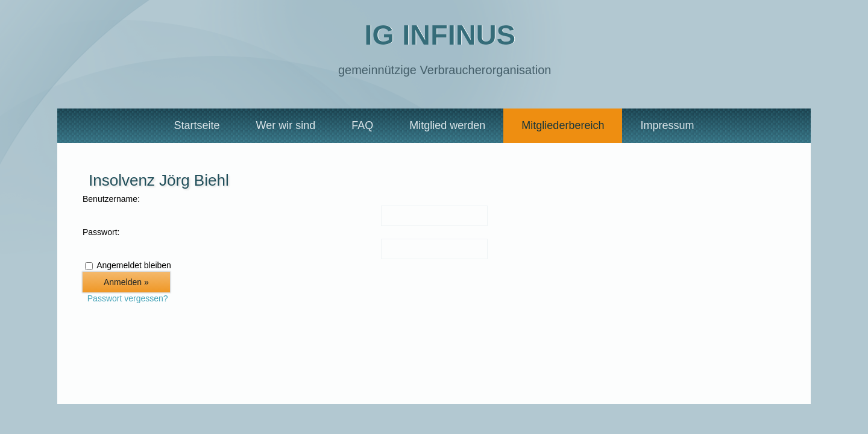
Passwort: (101, 232)
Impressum (667, 125)
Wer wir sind (286, 125)
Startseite (197, 125)
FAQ (362, 125)
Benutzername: (111, 199)
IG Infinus (440, 35)
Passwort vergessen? (128, 298)
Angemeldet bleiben (134, 265)
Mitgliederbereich (563, 125)
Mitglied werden (447, 125)
